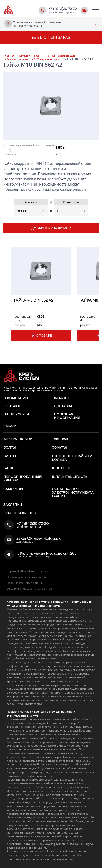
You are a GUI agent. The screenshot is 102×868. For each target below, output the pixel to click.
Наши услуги (16, 414)
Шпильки (61, 468)
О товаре (41, 336)
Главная (9, 56)
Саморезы (13, 489)
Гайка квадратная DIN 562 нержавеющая (31, 59)
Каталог (24, 56)
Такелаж (60, 439)
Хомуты (59, 447)
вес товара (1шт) (22, 318)
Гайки (38, 56)
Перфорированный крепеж (23, 479)
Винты (10, 456)
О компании (16, 398)
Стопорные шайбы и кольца (72, 458)
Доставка (63, 406)
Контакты (13, 406)
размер (10, 154)
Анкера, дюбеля (18, 439)
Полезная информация (67, 416)
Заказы (10, 426)
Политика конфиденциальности (29, 577)
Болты (10, 447)
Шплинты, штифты (70, 477)
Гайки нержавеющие (61, 56)
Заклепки (13, 505)
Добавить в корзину (51, 228)
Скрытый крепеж (20, 513)
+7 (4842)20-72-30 (63, 9)
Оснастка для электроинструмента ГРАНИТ (73, 492)
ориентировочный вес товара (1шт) (29, 148)
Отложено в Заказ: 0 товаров (37, 22)
